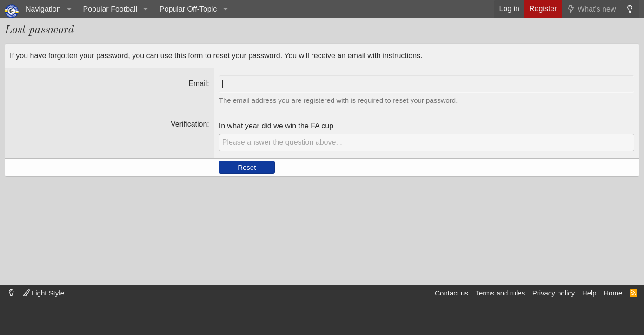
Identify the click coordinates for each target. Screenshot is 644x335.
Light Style (43, 293)
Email (198, 84)
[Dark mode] (630, 9)
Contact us (451, 293)
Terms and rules (500, 293)
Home (613, 293)
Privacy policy (554, 293)
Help (589, 293)
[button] (47, 9)
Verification (189, 124)
